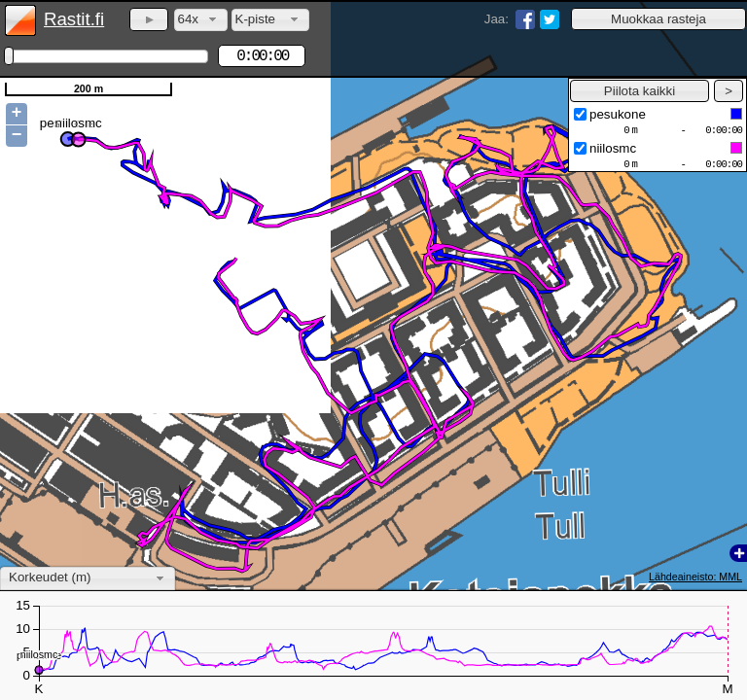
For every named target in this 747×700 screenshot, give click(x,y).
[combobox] (201, 20)
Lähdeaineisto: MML (695, 577)
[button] (658, 19)
